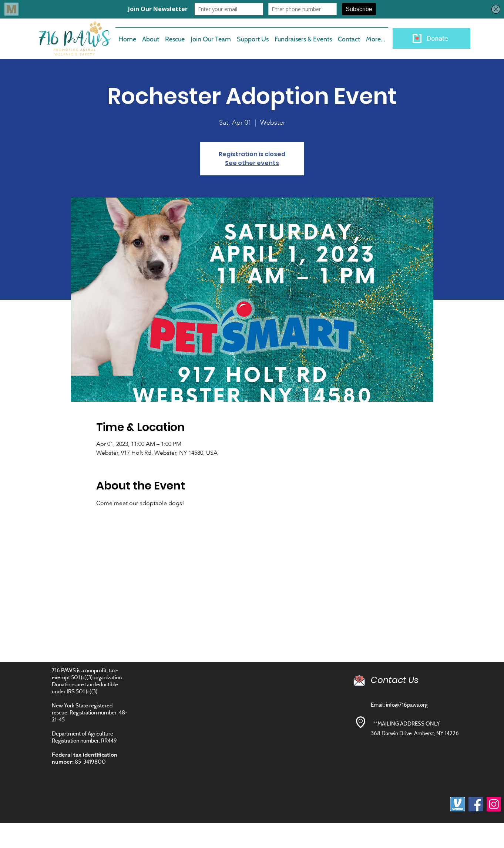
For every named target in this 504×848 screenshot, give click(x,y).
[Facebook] (476, 804)
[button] (211, 36)
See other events (252, 163)
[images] (458, 804)
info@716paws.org (407, 705)
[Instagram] (494, 804)
